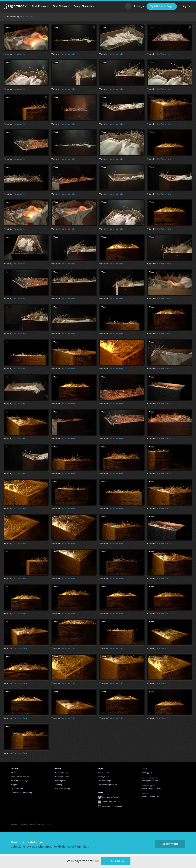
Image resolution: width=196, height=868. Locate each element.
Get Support (147, 773)
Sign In (186, 6)
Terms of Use (104, 773)
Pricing (139, 6)
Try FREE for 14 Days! (162, 6)
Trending (58, 785)
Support (14, 785)
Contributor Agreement (108, 785)
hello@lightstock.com (150, 796)
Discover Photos (61, 773)
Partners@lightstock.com (152, 788)
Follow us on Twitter (111, 797)
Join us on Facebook (111, 802)
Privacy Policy (104, 777)
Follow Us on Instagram (112, 806)
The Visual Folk (27, 17)
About (14, 773)
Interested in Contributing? (22, 792)
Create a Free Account (20, 777)
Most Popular (60, 781)
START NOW (116, 861)
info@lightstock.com (150, 781)
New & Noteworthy (62, 788)
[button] (40, 6)
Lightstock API (17, 788)
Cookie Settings (105, 781)
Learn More (170, 844)
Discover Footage (62, 777)
